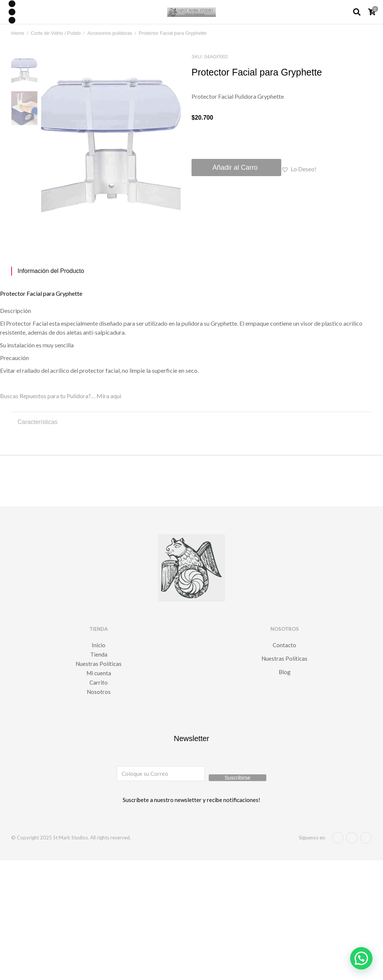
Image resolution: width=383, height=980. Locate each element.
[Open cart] (372, 12)
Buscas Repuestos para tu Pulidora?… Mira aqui (61, 396)
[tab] (191, 271)
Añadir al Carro (235, 168)
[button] (299, 169)
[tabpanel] (191, 341)
